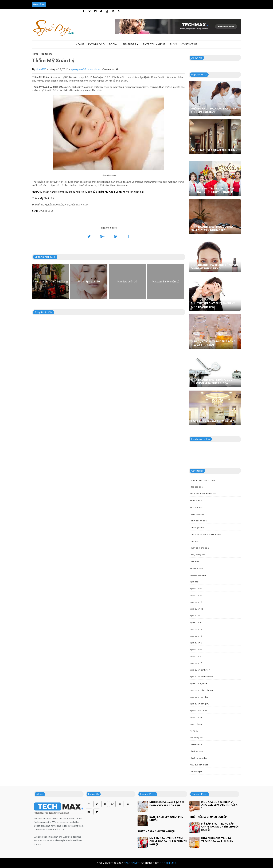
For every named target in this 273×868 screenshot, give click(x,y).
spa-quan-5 (196, 636)
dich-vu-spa (196, 500)
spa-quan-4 (196, 629)
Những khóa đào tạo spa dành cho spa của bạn (214, 110)
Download (96, 44)
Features (130, 44)
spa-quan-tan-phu (200, 704)
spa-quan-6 (196, 643)
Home (80, 44)
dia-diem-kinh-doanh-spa (203, 494)
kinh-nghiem (197, 527)
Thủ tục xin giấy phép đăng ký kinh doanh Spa (213, 305)
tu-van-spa (196, 771)
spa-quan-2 (196, 616)
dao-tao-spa (197, 487)
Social (114, 44)
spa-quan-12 (197, 609)
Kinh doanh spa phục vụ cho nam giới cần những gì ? (212, 228)
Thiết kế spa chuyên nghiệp (156, 831)
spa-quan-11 (196, 602)
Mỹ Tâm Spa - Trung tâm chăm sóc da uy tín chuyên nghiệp (212, 190)
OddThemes (168, 863)
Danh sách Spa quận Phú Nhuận (214, 150)
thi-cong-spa (197, 738)
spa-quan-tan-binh (200, 697)
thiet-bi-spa (196, 744)
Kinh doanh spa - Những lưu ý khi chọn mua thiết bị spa (213, 381)
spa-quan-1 (196, 588)
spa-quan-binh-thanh (202, 677)
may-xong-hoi (198, 555)
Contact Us (189, 44)
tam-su (194, 731)
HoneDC (41, 69)
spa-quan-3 (196, 622)
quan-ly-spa (197, 568)
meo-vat (195, 561)
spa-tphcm (46, 54)
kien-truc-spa (197, 514)
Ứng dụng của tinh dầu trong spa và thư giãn (213, 343)
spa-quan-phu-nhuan (202, 690)
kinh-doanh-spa (199, 521)
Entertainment (154, 44)
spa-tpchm (196, 717)
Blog (173, 44)
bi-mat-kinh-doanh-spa (203, 480)
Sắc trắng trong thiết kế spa (213, 421)
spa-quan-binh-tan (200, 670)
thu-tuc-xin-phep (199, 765)
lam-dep (195, 541)
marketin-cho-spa (200, 548)
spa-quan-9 (196, 663)
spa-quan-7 (196, 649)
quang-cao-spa (198, 575)
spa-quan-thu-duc (200, 710)
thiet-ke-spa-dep (199, 758)
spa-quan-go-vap (199, 683)
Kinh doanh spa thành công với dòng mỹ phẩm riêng (214, 267)
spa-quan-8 (196, 656)
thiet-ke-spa (197, 751)
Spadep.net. (132, 863)
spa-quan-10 (79, 69)
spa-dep (194, 582)
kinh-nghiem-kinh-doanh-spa (206, 534)
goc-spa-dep (197, 507)
